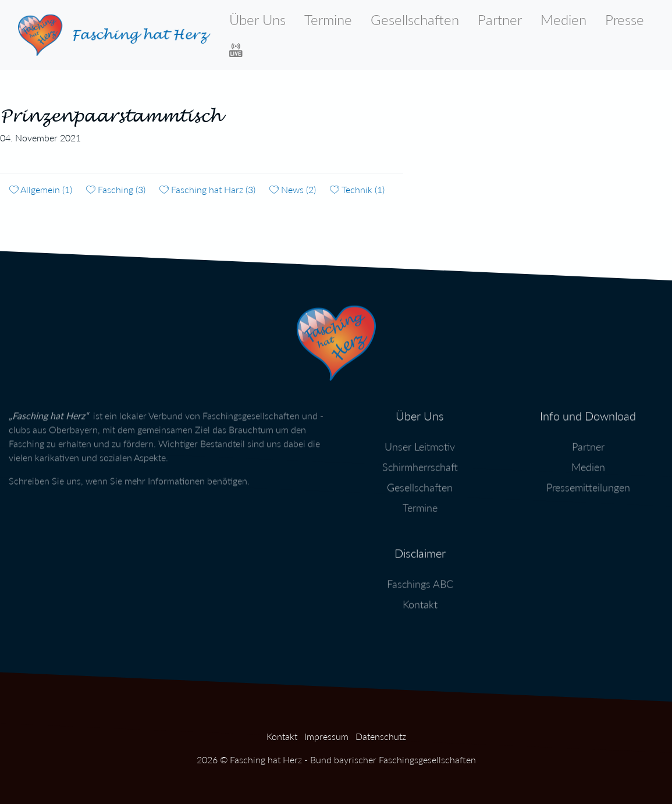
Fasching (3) (116, 189)
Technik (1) (357, 189)
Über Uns (257, 19)
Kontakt (420, 599)
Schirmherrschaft (420, 461)
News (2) (293, 189)
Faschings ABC (420, 578)
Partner (500, 19)
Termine (328, 19)
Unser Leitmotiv (420, 441)
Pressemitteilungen (588, 482)
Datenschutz (381, 736)
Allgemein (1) (41, 189)
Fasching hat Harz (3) (207, 189)
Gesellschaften (415, 19)
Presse (625, 19)
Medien (563, 19)
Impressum (326, 736)
